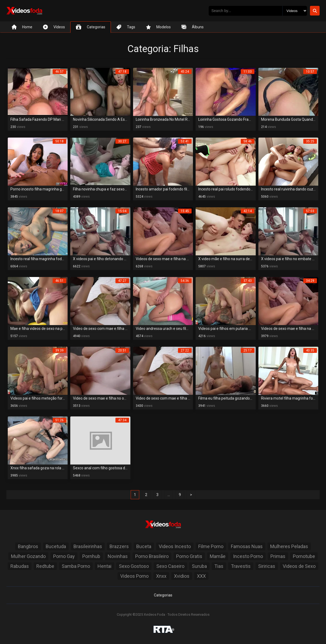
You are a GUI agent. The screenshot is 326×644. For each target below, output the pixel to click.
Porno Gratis (189, 556)
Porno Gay (64, 556)
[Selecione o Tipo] (295, 11)
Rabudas (20, 566)
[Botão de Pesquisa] (315, 11)
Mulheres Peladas (289, 546)
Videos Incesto (175, 546)
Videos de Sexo (299, 566)
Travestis (241, 566)
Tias (219, 566)
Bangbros (28, 546)
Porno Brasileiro (152, 556)
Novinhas (118, 556)
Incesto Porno (248, 556)
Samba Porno (76, 566)
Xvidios (182, 576)
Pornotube (304, 556)
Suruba (199, 566)
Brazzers (119, 546)
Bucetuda (56, 546)
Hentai (104, 566)
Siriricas (267, 566)
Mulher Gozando (28, 556)
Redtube (45, 566)
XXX (201, 576)
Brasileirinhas (88, 546)
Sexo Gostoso (134, 566)
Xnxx (161, 576)
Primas (278, 556)
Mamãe (218, 556)
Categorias (163, 595)
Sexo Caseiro (170, 566)
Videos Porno (134, 576)
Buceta (144, 546)
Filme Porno (211, 546)
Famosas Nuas (247, 546)
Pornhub (91, 556)
